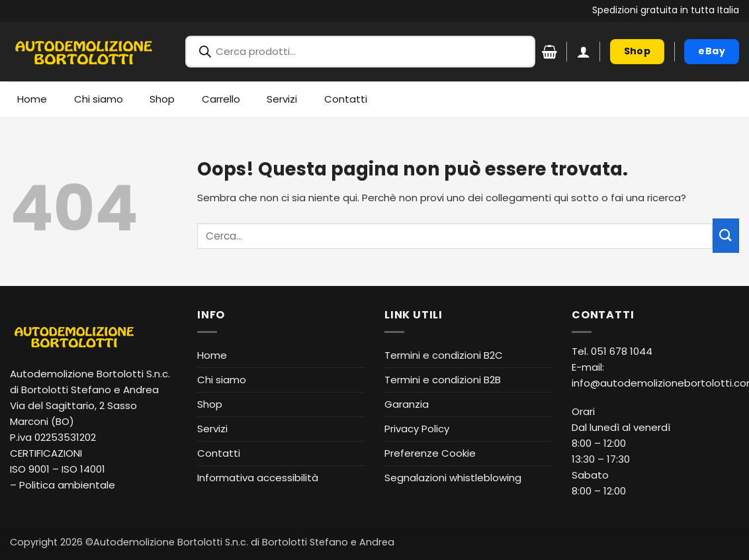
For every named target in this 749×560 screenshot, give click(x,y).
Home (32, 99)
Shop (162, 99)
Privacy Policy (417, 429)
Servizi (282, 99)
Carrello (221, 99)
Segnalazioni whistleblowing (453, 478)
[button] (584, 52)
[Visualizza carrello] (550, 52)
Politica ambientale (67, 485)
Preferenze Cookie (430, 453)
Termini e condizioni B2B (443, 380)
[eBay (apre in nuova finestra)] (712, 52)
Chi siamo (99, 99)
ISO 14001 (83, 469)
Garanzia (407, 404)
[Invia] (726, 235)
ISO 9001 (30, 469)
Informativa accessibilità (258, 478)
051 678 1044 (622, 351)
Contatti (346, 99)
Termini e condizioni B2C (444, 355)
